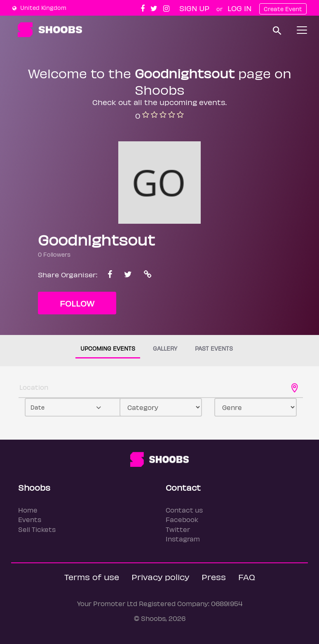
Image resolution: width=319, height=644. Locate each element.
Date (38, 407)
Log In (239, 8)
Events (30, 519)
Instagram (183, 539)
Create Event (283, 9)
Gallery (165, 348)
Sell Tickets (37, 529)
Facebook (182, 519)
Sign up (194, 8)
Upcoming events (108, 348)
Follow (77, 303)
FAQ (247, 577)
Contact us (184, 510)
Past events (214, 348)
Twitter (178, 529)
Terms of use (92, 577)
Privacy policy (160, 577)
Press (214, 577)
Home (28, 510)
